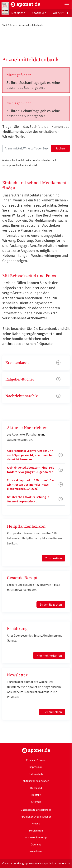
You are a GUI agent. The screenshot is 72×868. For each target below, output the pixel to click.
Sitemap (36, 802)
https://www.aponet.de (36, 750)
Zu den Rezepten (51, 604)
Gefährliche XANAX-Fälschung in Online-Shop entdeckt (28, 499)
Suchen (60, 148)
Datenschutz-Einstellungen (36, 810)
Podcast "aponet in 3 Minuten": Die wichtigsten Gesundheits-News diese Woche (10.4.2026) (30, 484)
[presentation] (67, 13)
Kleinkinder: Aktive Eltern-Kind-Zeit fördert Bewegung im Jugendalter (30, 470)
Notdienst (18, 13)
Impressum (36, 767)
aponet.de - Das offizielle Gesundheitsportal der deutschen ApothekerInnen (25, 4)
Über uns (36, 844)
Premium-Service (36, 760)
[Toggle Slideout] (67, 5)
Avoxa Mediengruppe (36, 837)
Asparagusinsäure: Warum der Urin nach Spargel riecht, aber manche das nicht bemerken (30, 455)
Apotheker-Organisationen (36, 817)
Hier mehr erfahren (49, 655)
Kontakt (36, 795)
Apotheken (39, 13)
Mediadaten (36, 831)
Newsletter (36, 851)
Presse (36, 823)
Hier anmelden (52, 712)
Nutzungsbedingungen (36, 781)
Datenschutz (36, 774)
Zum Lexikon (53, 558)
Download (36, 788)
